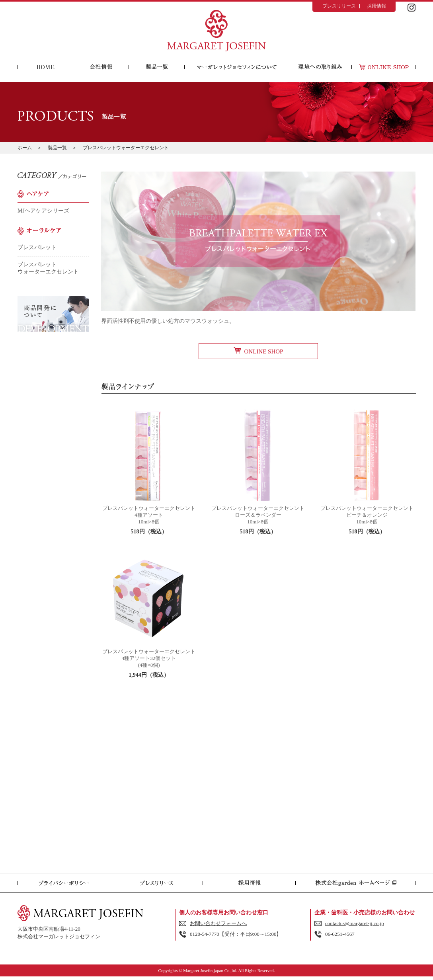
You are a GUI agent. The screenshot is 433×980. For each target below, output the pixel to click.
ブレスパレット (37, 247)
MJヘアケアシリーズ (43, 211)
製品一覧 (57, 148)
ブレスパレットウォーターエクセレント (48, 268)
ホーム (25, 148)
